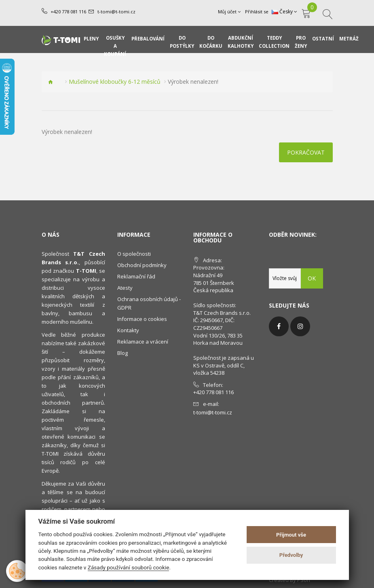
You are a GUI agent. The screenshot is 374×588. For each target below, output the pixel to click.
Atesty (125, 288)
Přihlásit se (257, 12)
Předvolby (291, 555)
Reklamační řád (136, 276)
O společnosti (134, 254)
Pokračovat (306, 152)
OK (312, 278)
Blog (123, 353)
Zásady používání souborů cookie (129, 567)
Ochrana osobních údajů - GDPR (149, 303)
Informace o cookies (142, 319)
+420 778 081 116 (68, 12)
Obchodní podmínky (142, 265)
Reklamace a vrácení (143, 342)
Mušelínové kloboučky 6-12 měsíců (115, 82)
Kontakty (128, 330)
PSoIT (304, 580)
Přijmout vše (291, 535)
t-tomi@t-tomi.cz (116, 12)
